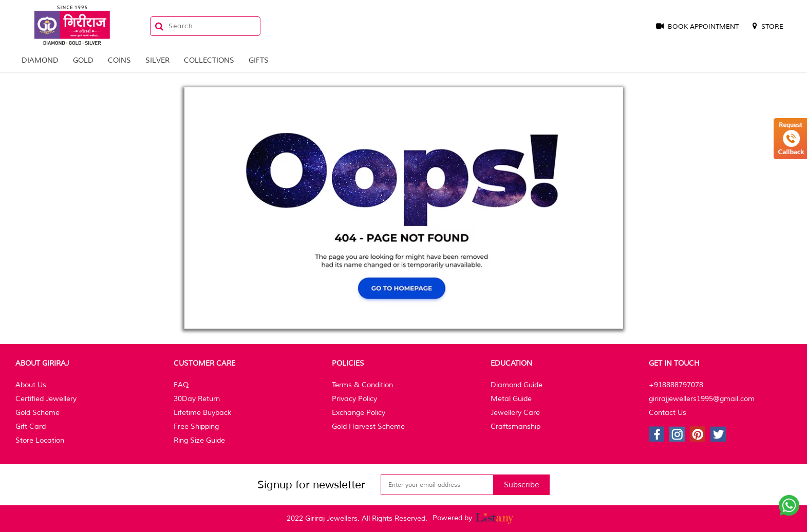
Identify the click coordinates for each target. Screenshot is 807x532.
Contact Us (668, 413)
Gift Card (31, 426)
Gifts (259, 60)
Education (511, 363)
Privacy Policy (354, 399)
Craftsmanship (515, 426)
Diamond (40, 60)
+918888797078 (676, 385)
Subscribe (522, 485)
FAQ (181, 385)
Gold (83, 60)
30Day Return (197, 399)
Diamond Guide (517, 385)
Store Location (40, 440)
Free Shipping (196, 426)
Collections (209, 60)
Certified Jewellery (46, 399)
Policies (348, 363)
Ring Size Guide (199, 440)
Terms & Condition (362, 385)
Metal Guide (511, 399)
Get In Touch (674, 363)
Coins (119, 60)
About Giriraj (42, 363)
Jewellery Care (515, 413)
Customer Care (204, 363)
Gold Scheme (37, 413)
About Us (31, 385)
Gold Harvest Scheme (368, 426)
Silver (157, 60)
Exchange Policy (359, 413)
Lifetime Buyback (202, 413)
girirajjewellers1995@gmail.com (702, 399)
